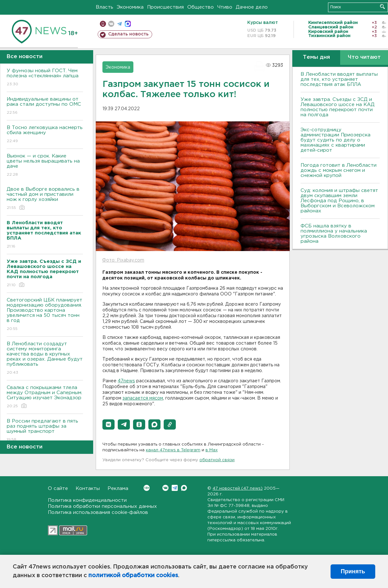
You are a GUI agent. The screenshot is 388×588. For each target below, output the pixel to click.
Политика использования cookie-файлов (98, 512)
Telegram (175, 488)
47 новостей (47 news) (238, 489)
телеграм (119, 24)
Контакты (88, 489)
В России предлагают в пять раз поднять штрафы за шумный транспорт (45, 431)
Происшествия (165, 7)
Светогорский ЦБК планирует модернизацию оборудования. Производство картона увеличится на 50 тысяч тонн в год (45, 315)
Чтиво (225, 7)
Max (184, 488)
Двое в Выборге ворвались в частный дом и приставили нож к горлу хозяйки (45, 199)
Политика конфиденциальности (87, 500)
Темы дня (316, 57)
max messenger (128, 24)
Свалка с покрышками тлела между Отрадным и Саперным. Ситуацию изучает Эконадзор (45, 397)
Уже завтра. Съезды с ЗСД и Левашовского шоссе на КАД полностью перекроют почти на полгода (338, 107)
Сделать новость (128, 34)
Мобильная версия (103, 24)
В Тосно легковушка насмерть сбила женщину (45, 135)
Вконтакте (147, 488)
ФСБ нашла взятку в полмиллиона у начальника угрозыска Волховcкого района (334, 234)
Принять (353, 571)
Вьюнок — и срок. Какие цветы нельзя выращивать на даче (45, 166)
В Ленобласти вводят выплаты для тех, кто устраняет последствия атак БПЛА (339, 79)
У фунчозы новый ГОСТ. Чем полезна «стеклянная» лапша (45, 78)
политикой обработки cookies (133, 576)
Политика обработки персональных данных (102, 506)
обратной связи (217, 460)
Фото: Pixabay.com (123, 260)
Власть (104, 7)
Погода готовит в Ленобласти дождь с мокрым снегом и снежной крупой (339, 170)
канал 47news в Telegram (173, 450)
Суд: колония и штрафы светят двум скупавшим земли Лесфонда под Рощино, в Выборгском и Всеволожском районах (339, 201)
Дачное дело (252, 7)
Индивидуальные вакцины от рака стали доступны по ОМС (45, 106)
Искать (382, 7)
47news (126, 381)
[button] (108, 424)
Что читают (364, 57)
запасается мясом (143, 398)
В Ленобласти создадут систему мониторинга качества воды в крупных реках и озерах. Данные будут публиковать (45, 359)
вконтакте (111, 24)
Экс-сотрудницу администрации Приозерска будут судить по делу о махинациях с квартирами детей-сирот (336, 140)
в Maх (212, 450)
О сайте (58, 489)
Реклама (118, 489)
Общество (201, 7)
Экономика (130, 7)
